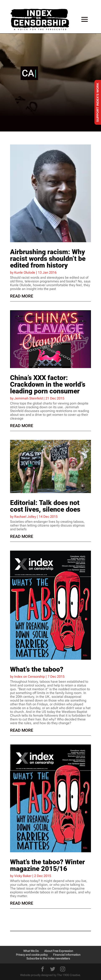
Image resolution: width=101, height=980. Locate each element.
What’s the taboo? (37, 669)
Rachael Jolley (25, 517)
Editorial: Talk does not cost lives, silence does (45, 506)
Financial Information (67, 955)
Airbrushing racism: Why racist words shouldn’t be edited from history (48, 259)
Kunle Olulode (25, 272)
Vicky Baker (23, 876)
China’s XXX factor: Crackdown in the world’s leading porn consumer (48, 384)
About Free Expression (59, 951)
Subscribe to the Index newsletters (48, 958)
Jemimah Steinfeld (28, 398)
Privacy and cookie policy (32, 955)
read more (22, 296)
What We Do (31, 951)
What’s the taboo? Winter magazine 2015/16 (47, 865)
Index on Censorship (30, 677)
